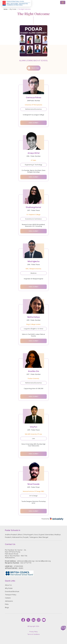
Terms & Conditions (33, 634)
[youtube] (44, 620)
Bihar (20, 535)
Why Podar (9, 588)
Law (33, 438)
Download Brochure (12, 591)
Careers (8, 598)
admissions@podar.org (26, 561)
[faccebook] (23, 620)
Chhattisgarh (28, 535)
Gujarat (42, 535)
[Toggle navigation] (63, 2)
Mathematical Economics (33, 109)
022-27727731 (26, 563)
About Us (8, 585)
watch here (33, 68)
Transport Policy (11, 595)
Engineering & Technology (33, 165)
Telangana (33, 537)
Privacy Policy (34, 632)
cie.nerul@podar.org (43, 561)
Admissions (9, 601)
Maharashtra (17, 537)
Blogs (7, 607)
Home (6, 9)
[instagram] (39, 620)
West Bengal (43, 537)
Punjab (26, 537)
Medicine (33, 273)
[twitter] (28, 620)
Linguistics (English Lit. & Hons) (33, 329)
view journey (33, 123)
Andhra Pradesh (11, 535)
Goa (36, 535)
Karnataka (49, 535)
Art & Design (33, 496)
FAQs (7, 604)
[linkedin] (33, 620)
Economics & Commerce (33, 219)
